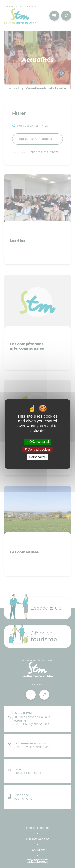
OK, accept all (37, 442)
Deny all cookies (37, 449)
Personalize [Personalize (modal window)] (37, 457)
